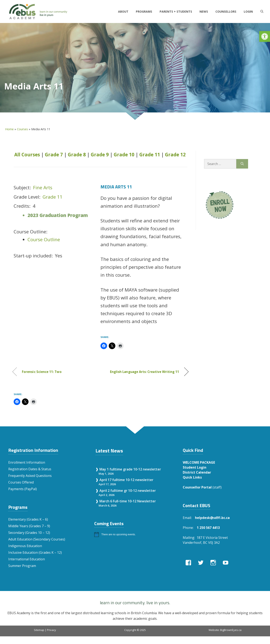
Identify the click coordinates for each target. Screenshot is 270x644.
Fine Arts (43, 188)
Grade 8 (77, 155)
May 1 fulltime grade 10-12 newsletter (130, 469)
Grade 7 (54, 155)
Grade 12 (175, 155)
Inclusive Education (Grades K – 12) (35, 552)
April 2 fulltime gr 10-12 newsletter (128, 491)
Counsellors (226, 11)
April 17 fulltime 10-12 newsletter (126, 480)
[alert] (134, 534)
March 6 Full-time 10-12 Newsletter (128, 501)
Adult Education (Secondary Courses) (37, 539)
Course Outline (44, 239)
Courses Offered (21, 482)
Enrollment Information (27, 462)
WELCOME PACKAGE (199, 462)
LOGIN (248, 11)
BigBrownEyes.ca (231, 630)
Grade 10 (124, 155)
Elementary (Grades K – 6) (28, 519)
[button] (265, 36)
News (204, 11)
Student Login (195, 467)
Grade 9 (100, 155)
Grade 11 (150, 155)
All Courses (27, 155)
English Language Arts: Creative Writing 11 (145, 372)
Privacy (51, 630)
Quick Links (192, 477)
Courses (22, 129)
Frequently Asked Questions (30, 476)
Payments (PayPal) (23, 489)
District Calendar (197, 472)
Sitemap (39, 630)
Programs (144, 11)
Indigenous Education (25, 546)
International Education (27, 559)
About (123, 11)
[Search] (242, 164)
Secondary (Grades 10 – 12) (29, 533)
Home (9, 129)
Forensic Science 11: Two (42, 372)
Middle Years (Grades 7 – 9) (29, 526)
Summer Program (22, 566)
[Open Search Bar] (262, 12)
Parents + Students (176, 11)
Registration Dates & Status (30, 469)
